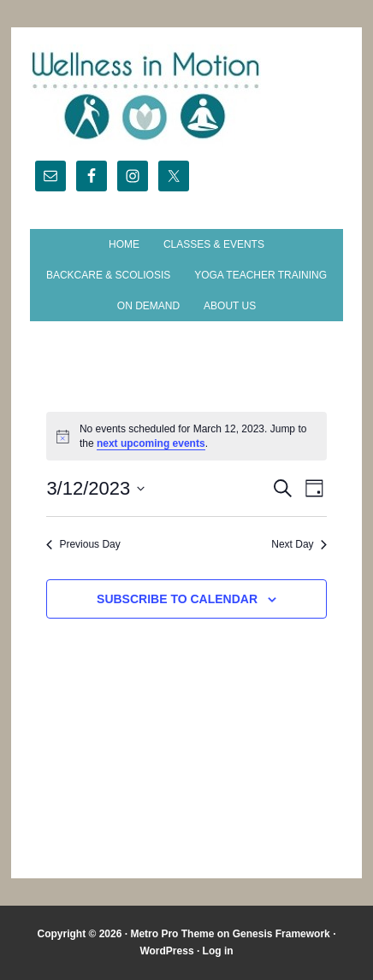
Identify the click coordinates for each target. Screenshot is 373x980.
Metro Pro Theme (172, 934)
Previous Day (83, 544)
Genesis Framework (281, 934)
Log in (218, 951)
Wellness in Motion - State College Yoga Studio (186, 96)
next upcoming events (151, 443)
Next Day (299, 544)
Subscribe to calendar (177, 599)
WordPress (166, 951)
